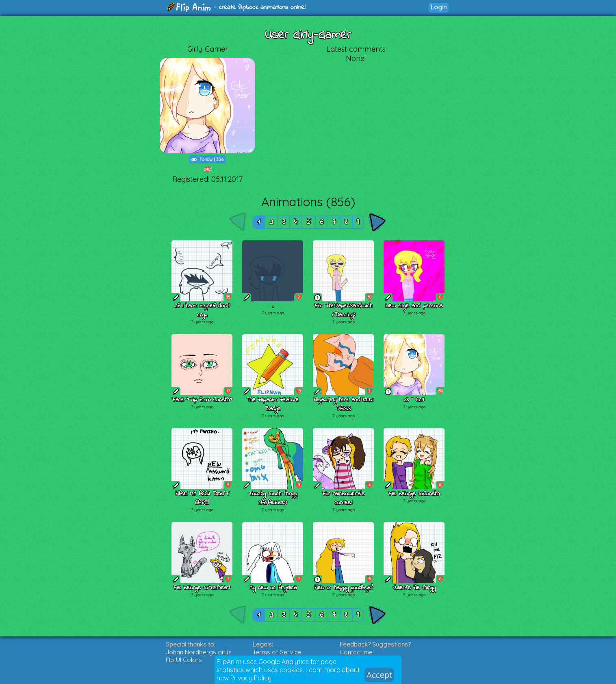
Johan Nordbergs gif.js (199, 652)
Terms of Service (277, 652)
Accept (379, 675)
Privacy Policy (251, 678)
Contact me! (357, 652)
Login (439, 7)
